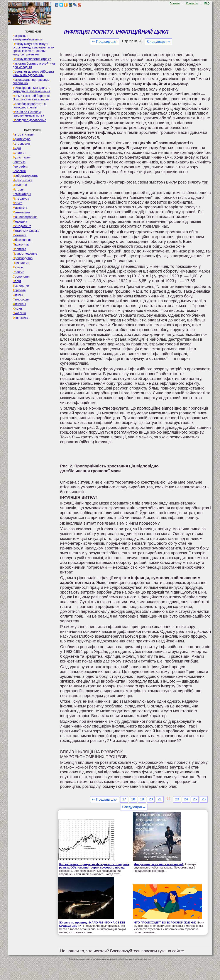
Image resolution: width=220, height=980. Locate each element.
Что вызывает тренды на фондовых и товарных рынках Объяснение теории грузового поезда (94, 866)
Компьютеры (22, 194)
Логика (18, 203)
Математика (21, 212)
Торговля (19, 290)
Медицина (20, 221)
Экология (19, 313)
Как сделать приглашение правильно (31, 81)
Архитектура (22, 139)
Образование (22, 240)
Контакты (192, 3)
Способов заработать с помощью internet (29, 106)
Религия (18, 272)
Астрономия (21, 144)
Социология (21, 276)
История (19, 189)
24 (186, 799)
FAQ (207, 3)
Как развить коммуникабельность (28, 38)
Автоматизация (24, 134)
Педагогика (21, 244)
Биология (19, 153)
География (20, 166)
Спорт (17, 281)
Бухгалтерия (22, 157)
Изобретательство (26, 176)
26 (204, 799)
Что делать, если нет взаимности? (159, 864)
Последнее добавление (29, 120)
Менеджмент (22, 226)
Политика (19, 249)
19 (142, 799)
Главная (175, 3)
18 (133, 799)
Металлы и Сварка (26, 231)
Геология (19, 171)
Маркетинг (20, 208)
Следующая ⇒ (159, 42)
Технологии (21, 286)
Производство (23, 258)
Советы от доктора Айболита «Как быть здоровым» (33, 73)
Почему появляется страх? (32, 59)
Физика (18, 295)
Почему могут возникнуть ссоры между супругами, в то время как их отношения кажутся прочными (33, 49)
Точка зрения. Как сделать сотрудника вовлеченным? (31, 89)
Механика (20, 235)
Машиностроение (25, 217)
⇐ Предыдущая (105, 42)
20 (151, 799)
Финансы (19, 304)
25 (195, 799)
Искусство (20, 185)
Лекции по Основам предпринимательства (28, 114)
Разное (18, 267)
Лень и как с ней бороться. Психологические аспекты (32, 98)
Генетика (19, 162)
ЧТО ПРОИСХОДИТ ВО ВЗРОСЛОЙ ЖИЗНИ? (165, 923)
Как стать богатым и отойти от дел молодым (34, 65)
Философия (21, 299)
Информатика (22, 180)
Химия (17, 309)
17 (124, 799)
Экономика (20, 318)
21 (160, 799)
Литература (21, 199)
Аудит (17, 148)
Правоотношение (25, 254)
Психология (21, 263)
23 (177, 799)
